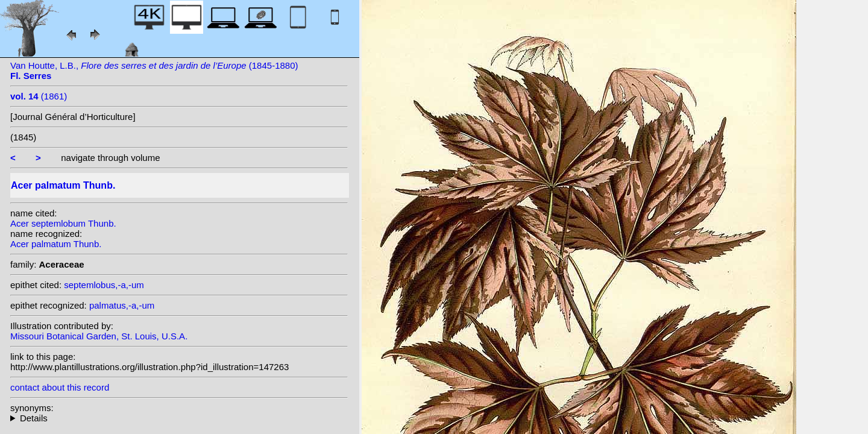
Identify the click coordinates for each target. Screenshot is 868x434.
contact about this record (60, 387)
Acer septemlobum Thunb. (63, 223)
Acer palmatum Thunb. (56, 244)
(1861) (39, 96)
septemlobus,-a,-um (104, 285)
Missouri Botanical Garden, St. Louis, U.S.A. (99, 336)
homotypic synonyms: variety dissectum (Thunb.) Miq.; (179, 418)
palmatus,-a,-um (122, 305)
